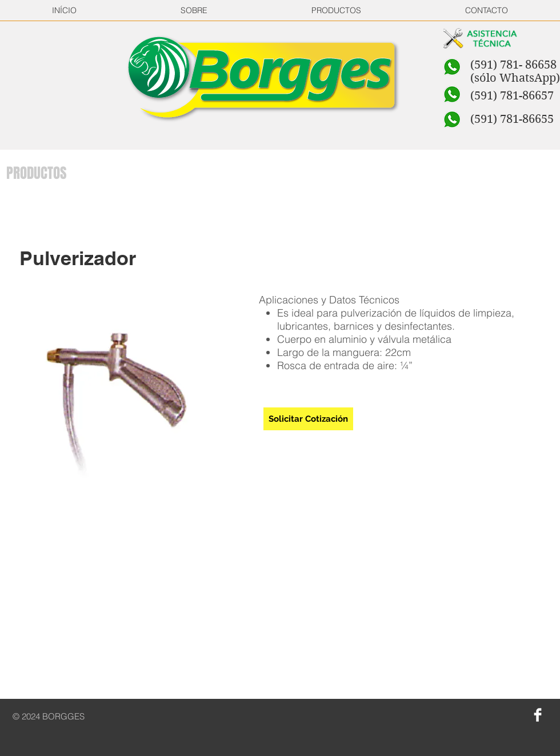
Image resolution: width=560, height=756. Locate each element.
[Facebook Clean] (538, 715)
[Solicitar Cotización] (308, 419)
